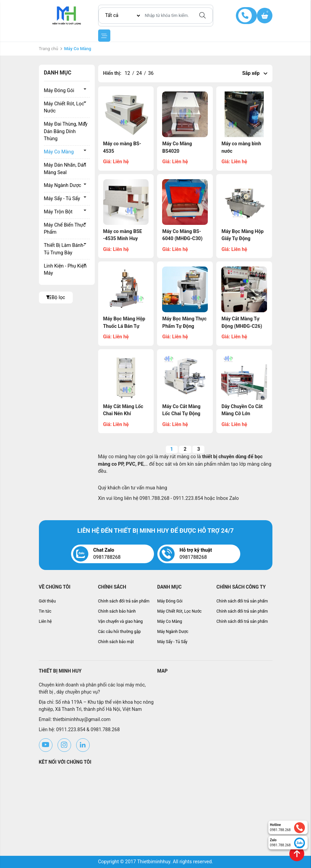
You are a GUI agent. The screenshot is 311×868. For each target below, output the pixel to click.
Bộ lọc (56, 298)
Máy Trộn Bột (58, 212)
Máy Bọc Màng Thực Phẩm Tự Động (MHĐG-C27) (184, 326)
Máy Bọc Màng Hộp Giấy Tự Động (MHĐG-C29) (243, 239)
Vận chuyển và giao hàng (120, 621)
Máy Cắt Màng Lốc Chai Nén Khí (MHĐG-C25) (124, 414)
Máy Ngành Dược (63, 185)
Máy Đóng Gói (59, 91)
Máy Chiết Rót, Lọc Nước (64, 108)
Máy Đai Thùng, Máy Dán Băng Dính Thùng (66, 131)
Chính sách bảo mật (116, 642)
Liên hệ (45, 621)
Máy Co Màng (59, 152)
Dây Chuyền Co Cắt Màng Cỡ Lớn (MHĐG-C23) (242, 414)
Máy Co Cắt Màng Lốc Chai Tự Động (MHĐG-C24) (181, 414)
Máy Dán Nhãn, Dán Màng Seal (65, 169)
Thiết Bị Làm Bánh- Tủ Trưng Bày (64, 249)
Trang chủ (49, 49)
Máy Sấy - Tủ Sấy (62, 199)
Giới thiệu (47, 601)
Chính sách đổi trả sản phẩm (124, 601)
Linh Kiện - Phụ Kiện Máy (65, 270)
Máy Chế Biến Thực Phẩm (65, 229)
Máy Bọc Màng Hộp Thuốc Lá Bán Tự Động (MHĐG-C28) (125, 326)
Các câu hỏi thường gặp (120, 632)
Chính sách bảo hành (117, 611)
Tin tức (45, 611)
